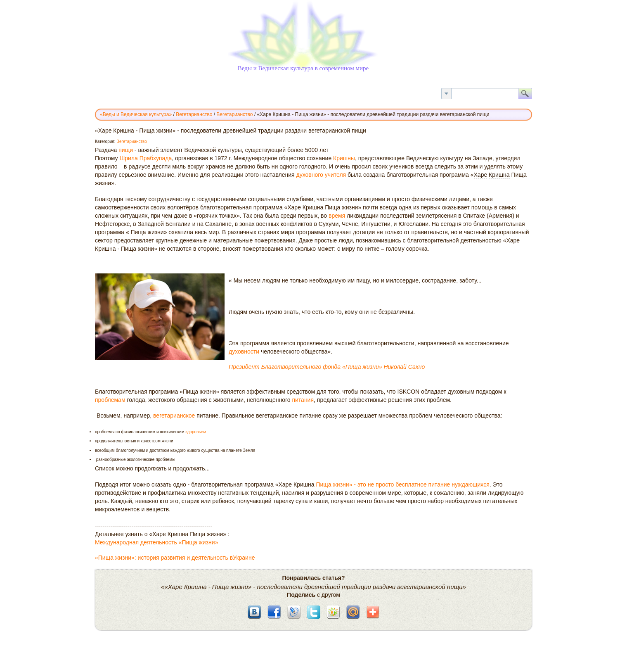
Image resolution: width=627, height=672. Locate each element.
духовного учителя (321, 175)
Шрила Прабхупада (146, 158)
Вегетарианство (132, 141)
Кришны (344, 158)
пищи (126, 150)
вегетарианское (174, 416)
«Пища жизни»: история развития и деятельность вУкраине (175, 558)
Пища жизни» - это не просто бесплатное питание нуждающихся (402, 484)
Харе (481, 175)
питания (303, 400)
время (337, 216)
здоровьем (196, 432)
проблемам (110, 400)
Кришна (499, 175)
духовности (244, 351)
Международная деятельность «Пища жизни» (156, 542)
